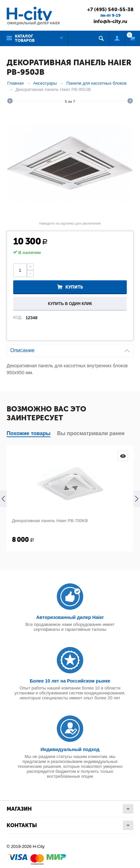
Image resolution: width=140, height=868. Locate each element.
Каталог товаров (25, 38)
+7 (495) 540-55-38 (110, 10)
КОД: (18, 318)
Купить (74, 287)
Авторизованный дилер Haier (70, 617)
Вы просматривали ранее (91, 433)
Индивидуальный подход (70, 749)
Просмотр (123, 456)
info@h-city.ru (110, 21)
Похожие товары (29, 433)
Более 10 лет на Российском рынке (70, 681)
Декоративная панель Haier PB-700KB (50, 521)
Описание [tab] (70, 349)
